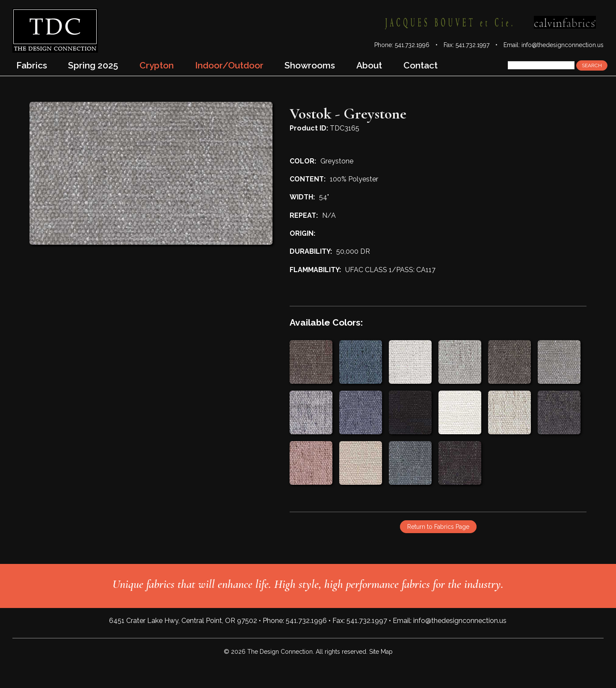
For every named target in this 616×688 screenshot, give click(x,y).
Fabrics (32, 65)
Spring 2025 (93, 65)
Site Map (381, 652)
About (369, 65)
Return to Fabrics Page (438, 527)
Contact (421, 65)
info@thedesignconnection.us (563, 45)
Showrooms (310, 65)
